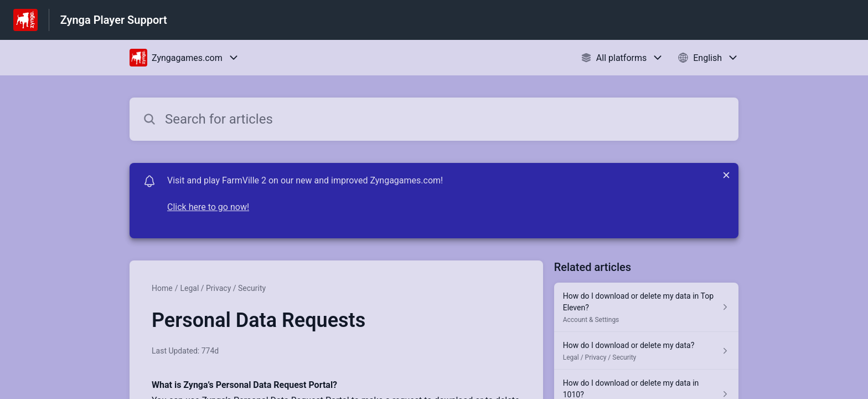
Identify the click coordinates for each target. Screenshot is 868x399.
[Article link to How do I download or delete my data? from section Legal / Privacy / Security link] (646, 351)
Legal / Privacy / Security (223, 288)
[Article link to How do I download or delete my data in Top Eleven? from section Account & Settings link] (646, 307)
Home (162, 288)
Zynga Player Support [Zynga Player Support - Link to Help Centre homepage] (114, 20)
